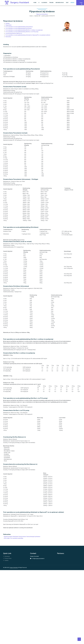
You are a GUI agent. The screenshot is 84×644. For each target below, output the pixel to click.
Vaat (67, 3)
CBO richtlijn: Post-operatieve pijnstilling (13, 538)
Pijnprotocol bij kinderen (42, 15)
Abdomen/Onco (60, 3)
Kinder (72, 3)
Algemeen (44, 3)
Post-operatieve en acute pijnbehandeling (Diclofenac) (19, 28)
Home (35, 3)
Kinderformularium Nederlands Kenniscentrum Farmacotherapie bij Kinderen (22, 537)
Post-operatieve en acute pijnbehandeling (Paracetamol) (19, 27)
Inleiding (8, 24)
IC (39, 3)
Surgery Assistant (14, 568)
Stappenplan (9, 25)
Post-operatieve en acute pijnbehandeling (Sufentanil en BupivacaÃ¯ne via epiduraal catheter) (28, 35)
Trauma (51, 3)
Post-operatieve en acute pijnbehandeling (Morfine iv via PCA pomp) (22, 32)
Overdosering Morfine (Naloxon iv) (14, 33)
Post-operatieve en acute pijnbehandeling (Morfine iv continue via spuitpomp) (24, 30)
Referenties (9, 37)
